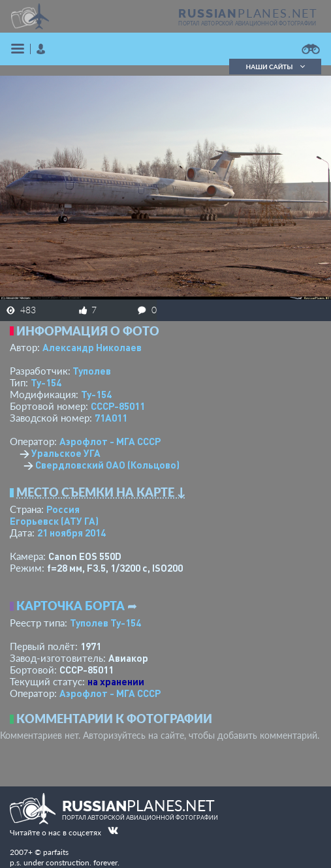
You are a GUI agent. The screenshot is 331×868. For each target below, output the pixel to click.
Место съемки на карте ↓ (101, 492)
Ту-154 (46, 382)
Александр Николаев (92, 347)
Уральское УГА (66, 453)
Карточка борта (71, 606)
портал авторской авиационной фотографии (247, 23)
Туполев (92, 371)
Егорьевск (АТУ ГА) (54, 521)
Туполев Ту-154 (105, 623)
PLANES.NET (248, 13)
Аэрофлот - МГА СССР (110, 441)
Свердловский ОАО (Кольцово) (107, 465)
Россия (63, 509)
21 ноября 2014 (71, 533)
